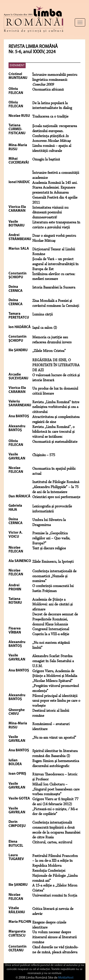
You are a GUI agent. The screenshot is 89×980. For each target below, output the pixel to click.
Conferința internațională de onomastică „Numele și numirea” (54, 576)
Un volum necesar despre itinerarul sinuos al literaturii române (54, 937)
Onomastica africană (48, 90)
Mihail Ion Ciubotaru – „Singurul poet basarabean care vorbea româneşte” (56, 789)
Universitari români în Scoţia (55, 896)
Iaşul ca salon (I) (45, 328)
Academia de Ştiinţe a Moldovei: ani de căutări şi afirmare (52, 605)
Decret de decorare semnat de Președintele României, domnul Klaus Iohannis (55, 619)
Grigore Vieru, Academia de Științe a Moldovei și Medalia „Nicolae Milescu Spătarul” (55, 676)
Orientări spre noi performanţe (56, 497)
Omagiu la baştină (46, 160)
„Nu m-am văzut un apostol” (54, 738)
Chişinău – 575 (44, 455)
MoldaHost (66, 978)
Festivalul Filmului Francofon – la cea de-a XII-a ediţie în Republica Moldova (55, 861)
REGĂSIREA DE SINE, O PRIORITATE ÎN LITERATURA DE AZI (56, 365)
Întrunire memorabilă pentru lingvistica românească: (55, 80)
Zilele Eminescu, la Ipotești (53, 562)
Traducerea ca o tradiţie (50, 117)
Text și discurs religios (49, 548)
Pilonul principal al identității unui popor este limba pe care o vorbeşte (56, 701)
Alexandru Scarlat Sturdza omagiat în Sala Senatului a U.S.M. (53, 661)
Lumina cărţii (42, 315)
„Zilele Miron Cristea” (49, 351)
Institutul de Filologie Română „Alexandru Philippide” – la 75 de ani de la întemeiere (56, 487)
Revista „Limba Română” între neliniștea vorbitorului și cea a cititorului (56, 407)
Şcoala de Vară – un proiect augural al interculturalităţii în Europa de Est (55, 264)
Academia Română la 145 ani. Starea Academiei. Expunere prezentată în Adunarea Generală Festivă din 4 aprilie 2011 (55, 193)
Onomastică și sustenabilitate (55, 442)
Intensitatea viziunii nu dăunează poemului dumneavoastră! (50, 213)
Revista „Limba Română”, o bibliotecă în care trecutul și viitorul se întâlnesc (53, 432)
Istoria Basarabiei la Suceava (54, 288)
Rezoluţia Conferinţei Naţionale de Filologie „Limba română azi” (55, 876)
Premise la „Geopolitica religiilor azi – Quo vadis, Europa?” (51, 538)
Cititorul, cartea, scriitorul (52, 842)
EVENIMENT (17, 65)
